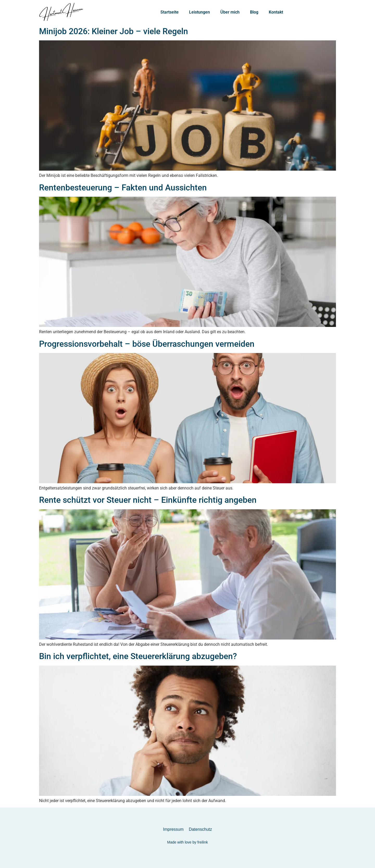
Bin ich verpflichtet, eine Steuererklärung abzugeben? (138, 656)
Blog (254, 12)
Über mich (230, 12)
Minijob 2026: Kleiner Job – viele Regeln (114, 31)
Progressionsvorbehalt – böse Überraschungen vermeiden (147, 344)
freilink (203, 842)
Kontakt (276, 12)
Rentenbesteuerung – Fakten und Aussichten (123, 188)
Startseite (170, 12)
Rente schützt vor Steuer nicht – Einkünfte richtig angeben (148, 500)
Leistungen (199, 12)
